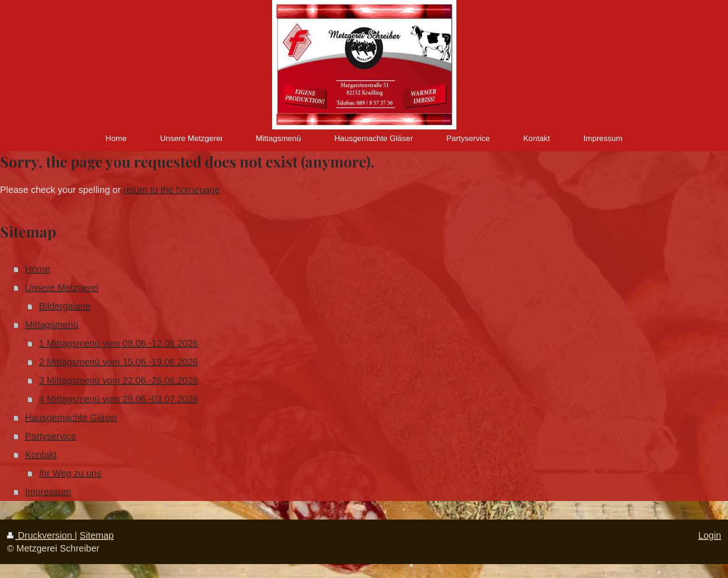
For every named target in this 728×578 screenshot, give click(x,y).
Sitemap (97, 535)
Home (37, 269)
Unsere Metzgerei (62, 288)
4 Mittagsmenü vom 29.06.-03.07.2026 (118, 399)
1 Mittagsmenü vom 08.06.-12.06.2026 (118, 343)
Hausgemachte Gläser (71, 417)
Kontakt (41, 455)
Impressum (48, 492)
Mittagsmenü (52, 325)
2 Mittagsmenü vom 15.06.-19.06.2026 (118, 362)
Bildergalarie (65, 306)
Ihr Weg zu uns (70, 473)
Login (710, 535)
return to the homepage (172, 190)
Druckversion (41, 535)
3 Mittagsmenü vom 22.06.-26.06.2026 (118, 380)
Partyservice (51, 436)
